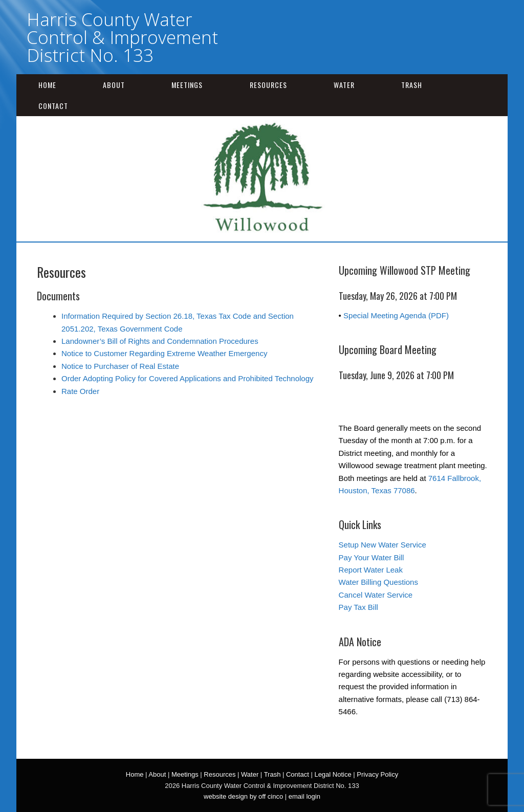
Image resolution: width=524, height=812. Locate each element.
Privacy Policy (377, 774)
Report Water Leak (371, 570)
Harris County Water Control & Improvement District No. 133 (122, 37)
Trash (412, 85)
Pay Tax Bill (358, 607)
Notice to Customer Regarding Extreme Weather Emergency (164, 353)
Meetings (187, 85)
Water (344, 85)
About (114, 85)
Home (47, 85)
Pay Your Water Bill (372, 557)
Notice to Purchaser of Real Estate (120, 366)
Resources (268, 85)
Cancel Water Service (376, 595)
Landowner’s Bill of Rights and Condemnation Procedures (160, 341)
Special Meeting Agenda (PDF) (396, 315)
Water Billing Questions (378, 582)
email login (304, 796)
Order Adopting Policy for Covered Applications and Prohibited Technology (188, 378)
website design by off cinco (243, 796)
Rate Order (80, 391)
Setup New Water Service (383, 545)
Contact (53, 106)
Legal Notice (333, 774)
